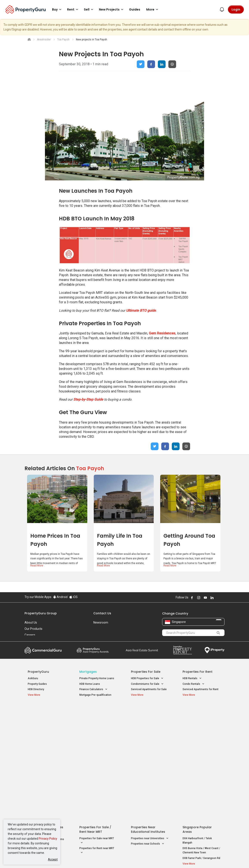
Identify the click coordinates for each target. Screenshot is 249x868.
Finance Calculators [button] (93, 689)
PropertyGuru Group (41, 613)
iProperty (215, 650)
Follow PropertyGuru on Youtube (205, 598)
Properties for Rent (198, 672)
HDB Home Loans (90, 684)
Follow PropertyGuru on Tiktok (223, 598)
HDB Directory (36, 689)
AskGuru (33, 678)
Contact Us (102, 613)
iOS (73, 597)
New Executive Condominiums (46, 721)
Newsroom (101, 622)
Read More (37, 566)
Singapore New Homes (45, 709)
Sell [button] (89, 9)
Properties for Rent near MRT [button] (97, 733)
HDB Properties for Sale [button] (147, 678)
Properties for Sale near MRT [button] (97, 723)
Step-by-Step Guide (88, 399)
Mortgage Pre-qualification (95, 695)
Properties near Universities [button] (150, 720)
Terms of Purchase (124, 765)
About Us (31, 622)
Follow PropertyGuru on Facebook (192, 598)
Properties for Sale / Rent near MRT (95, 711)
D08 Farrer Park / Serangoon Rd (201, 740)
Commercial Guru (43, 650)
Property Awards (93, 650)
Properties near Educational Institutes (148, 711)
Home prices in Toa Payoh (55, 540)
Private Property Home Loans (97, 678)
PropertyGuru (38, 672)
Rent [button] (73, 9)
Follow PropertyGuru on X (218, 598)
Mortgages (88, 672)
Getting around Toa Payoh (189, 540)
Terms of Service (71, 765)
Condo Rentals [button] (194, 684)
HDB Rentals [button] (192, 678)
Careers (30, 635)
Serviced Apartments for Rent (201, 689)
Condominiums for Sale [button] (147, 684)
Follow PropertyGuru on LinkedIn (212, 598)
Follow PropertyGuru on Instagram (199, 598)
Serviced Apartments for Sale (149, 689)
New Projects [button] (112, 9)
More (153, 9)
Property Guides (37, 684)
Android (60, 597)
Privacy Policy (48, 839)
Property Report (182, 650)
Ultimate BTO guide (141, 310)
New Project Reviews (40, 727)
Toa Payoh (90, 468)
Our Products (33, 629)
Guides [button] (135, 9)
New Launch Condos (40, 715)
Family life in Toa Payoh (120, 540)
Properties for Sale (146, 672)
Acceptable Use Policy (39, 765)
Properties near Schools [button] (148, 726)
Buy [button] (57, 9)
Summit (142, 650)
